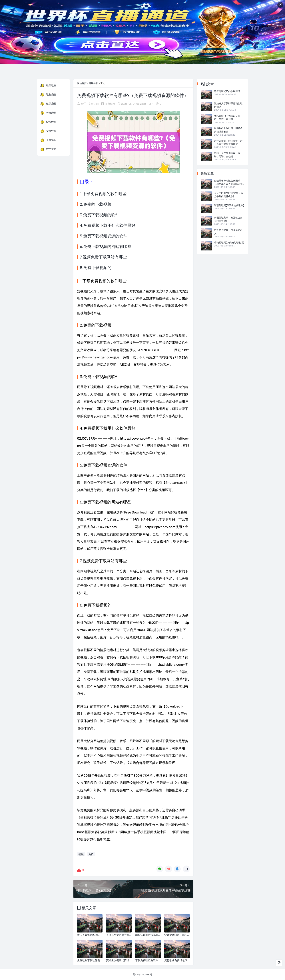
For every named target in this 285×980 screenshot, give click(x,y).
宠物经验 (48, 131)
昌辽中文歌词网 (90, 104)
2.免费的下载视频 (96, 204)
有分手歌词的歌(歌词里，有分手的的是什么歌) (229, 195)
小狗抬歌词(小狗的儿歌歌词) (229, 243)
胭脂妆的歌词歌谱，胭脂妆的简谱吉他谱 (228, 130)
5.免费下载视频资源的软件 (104, 236)
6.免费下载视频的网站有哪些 (106, 247)
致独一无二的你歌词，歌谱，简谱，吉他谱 (227, 155)
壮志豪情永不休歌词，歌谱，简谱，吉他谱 (227, 117)
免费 (91, 854)
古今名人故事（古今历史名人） (228, 232)
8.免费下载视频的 (96, 268)
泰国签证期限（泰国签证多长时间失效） (228, 219)
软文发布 (48, 149)
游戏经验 (48, 122)
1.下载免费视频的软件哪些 (103, 194)
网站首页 (82, 83)
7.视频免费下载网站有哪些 (103, 257)
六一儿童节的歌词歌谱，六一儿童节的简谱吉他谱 (228, 142)
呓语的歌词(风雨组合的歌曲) (229, 205)
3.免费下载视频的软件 (100, 215)
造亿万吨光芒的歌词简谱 (227, 91)
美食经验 (48, 113)
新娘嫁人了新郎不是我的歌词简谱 (228, 105)
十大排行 (48, 140)
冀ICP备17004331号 (142, 975)
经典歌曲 (48, 86)
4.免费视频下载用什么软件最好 (108, 225)
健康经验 (93, 83)
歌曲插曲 (48, 95)
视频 (81, 854)
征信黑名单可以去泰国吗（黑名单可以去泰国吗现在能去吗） (228, 182)
